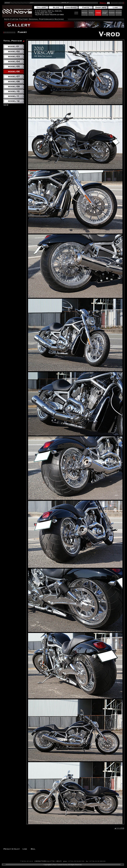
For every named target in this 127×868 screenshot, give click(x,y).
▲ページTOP (119, 828)
